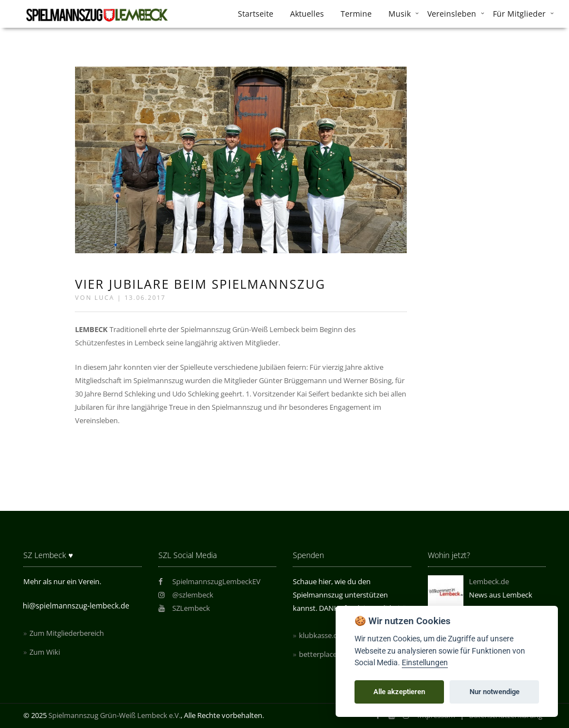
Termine (356, 14)
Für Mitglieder (519, 14)
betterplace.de (323, 654)
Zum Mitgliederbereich (67, 633)
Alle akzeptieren (399, 692)
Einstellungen (425, 663)
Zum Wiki (45, 652)
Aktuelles (307, 14)
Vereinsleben (452, 14)
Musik (400, 14)
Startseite (256, 14)
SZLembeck (184, 608)
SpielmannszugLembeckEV (210, 581)
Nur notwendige (495, 692)
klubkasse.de (320, 635)
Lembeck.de (489, 581)
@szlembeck (186, 595)
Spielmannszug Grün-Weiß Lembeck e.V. (114, 715)
